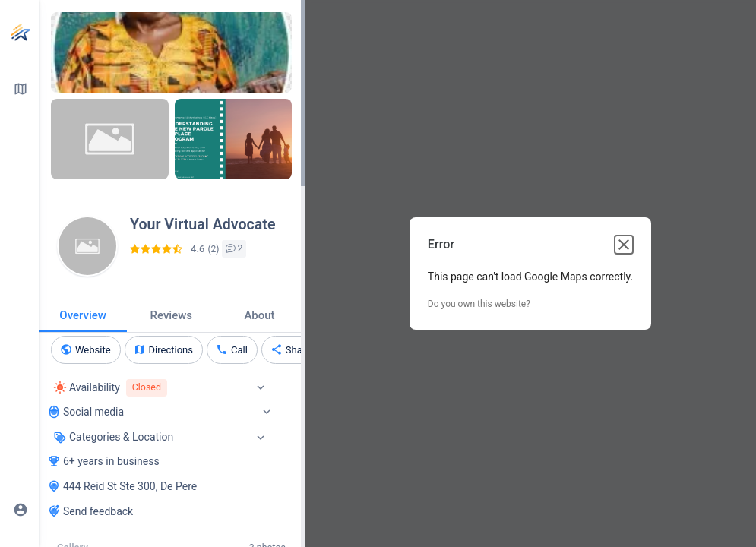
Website (93, 350)
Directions (171, 350)
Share (298, 350)
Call (239, 350)
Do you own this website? (479, 304)
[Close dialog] (624, 245)
